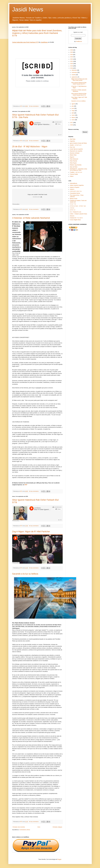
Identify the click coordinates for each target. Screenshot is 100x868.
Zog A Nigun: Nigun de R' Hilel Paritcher (31, 532)
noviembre (74, 72)
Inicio (39, 827)
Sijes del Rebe (74, 167)
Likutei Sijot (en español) (76, 149)
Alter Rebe (73, 139)
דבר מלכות (73, 210)
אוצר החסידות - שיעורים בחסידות (78, 206)
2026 (72, 50)
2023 (72, 57)
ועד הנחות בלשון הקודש (76, 191)
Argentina (72, 141)
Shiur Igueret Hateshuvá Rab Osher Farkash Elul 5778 (79, 94)
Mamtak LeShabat (75, 153)
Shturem (72, 216)
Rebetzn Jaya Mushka (76, 165)
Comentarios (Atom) (25, 830)
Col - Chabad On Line (76, 212)
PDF (26, 485)
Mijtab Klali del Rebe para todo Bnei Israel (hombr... (79, 80)
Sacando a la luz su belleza (25, 574)
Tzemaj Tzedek (74, 174)
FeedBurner (79, 41)
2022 (72, 59)
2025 (72, 52)
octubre (74, 75)
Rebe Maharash (74, 159)
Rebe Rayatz (73, 163)
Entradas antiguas (57, 827)
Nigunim (72, 157)
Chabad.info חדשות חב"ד (76, 218)
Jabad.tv (72, 189)
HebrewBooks (74, 183)
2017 (72, 123)
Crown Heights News (75, 220)
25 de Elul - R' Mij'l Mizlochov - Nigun (30, 147)
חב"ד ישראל (73, 204)
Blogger (59, 859)
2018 (72, 68)
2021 (72, 61)
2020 (72, 64)
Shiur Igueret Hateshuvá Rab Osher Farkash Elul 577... (79, 83)
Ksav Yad (72, 147)
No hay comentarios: (34, 106)
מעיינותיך (72, 208)
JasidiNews (44, 42)
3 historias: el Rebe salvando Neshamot (31, 218)
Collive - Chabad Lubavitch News (79, 214)
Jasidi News (28, 9)
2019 (72, 66)
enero (73, 120)
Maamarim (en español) (76, 151)
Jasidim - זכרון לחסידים (76, 145)
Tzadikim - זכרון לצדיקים (76, 172)
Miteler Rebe (73, 155)
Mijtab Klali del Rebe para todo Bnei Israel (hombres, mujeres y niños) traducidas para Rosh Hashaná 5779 (37, 33)
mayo (73, 111)
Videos (72, 176)
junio (73, 108)
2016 (72, 125)
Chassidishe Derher (75, 193)
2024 (72, 55)
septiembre (75, 77)
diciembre (74, 70)
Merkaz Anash (74, 199)
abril (73, 113)
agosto (73, 104)
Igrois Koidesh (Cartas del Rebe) (78, 143)
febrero (74, 118)
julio (73, 106)
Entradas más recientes (19, 827)
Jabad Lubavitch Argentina (77, 185)
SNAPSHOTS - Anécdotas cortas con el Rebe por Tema (79, 170)
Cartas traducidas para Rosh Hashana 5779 (25, 42)
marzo (73, 115)
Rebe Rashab (73, 161)
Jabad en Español (75, 187)
